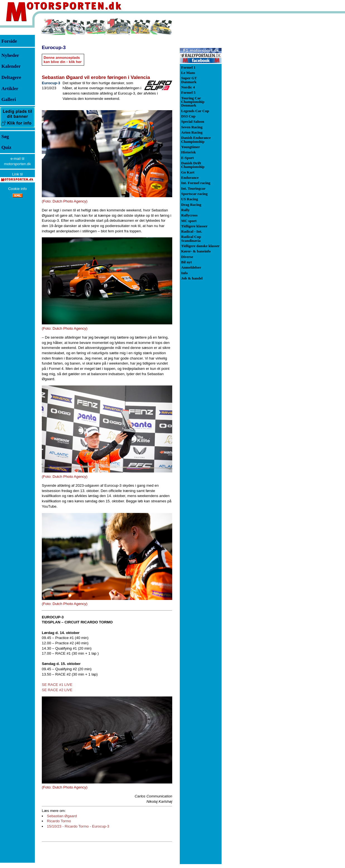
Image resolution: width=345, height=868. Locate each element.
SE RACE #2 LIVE (57, 690)
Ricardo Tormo (59, 821)
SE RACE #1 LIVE (57, 685)
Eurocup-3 (54, 47)
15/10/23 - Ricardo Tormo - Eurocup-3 (78, 826)
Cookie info (17, 189)
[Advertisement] (251, 102)
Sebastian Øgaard (62, 816)
